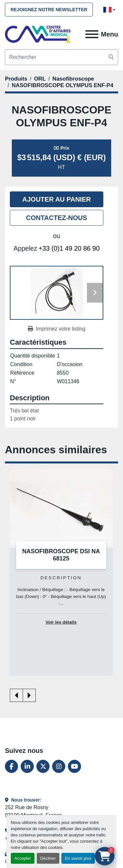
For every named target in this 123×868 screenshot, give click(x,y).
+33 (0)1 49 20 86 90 (69, 248)
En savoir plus (78, 858)
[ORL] (40, 79)
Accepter (23, 858)
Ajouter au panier (57, 199)
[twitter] (43, 766)
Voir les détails (61, 622)
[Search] (61, 57)
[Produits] (16, 79)
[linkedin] (27, 766)
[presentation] (16, 695)
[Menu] (92, 34)
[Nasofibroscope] (73, 79)
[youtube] (74, 766)
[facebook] (11, 766)
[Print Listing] (57, 329)
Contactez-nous (56, 218)
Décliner (48, 858)
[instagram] (59, 766)
